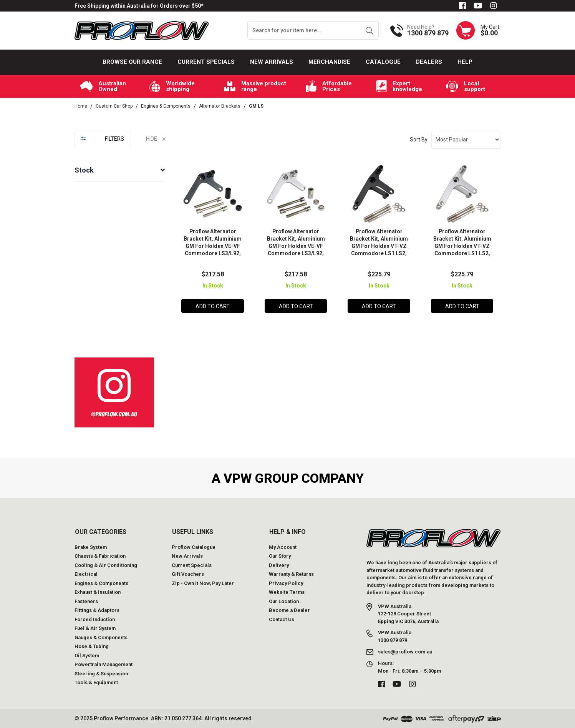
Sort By (419, 140)
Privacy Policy (286, 583)
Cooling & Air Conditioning (106, 565)
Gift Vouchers (188, 574)
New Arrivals (272, 62)
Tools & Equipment (96, 682)
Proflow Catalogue (194, 547)
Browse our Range (132, 62)
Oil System (87, 656)
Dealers (429, 62)
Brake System (91, 547)
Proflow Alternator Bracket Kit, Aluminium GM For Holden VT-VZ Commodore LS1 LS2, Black (379, 246)
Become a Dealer (289, 610)
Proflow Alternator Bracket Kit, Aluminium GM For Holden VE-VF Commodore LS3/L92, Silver (296, 246)
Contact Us (282, 619)
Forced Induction (95, 619)
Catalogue (383, 62)
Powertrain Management (104, 664)
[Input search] (304, 30)
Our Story (280, 556)
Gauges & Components (101, 637)
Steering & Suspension (101, 674)
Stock (84, 170)
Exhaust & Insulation (98, 592)
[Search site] (369, 30)
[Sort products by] (466, 140)
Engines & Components (101, 583)
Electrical (86, 574)
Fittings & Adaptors (97, 610)
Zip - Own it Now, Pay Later (203, 583)
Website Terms (287, 592)
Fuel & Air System (95, 628)
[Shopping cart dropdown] (478, 30)
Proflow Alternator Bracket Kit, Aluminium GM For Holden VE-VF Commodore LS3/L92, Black (213, 246)
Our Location (284, 601)
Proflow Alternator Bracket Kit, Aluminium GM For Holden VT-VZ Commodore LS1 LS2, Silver (462, 246)
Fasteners (86, 601)
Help (465, 62)
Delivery (279, 565)
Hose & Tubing (92, 646)
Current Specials (206, 62)
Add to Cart (213, 306)
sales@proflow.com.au (405, 652)
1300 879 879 (428, 33)
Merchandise (329, 62)
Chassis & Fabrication (100, 556)
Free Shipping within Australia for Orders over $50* (139, 6)
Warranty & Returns (291, 574)
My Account (283, 547)
